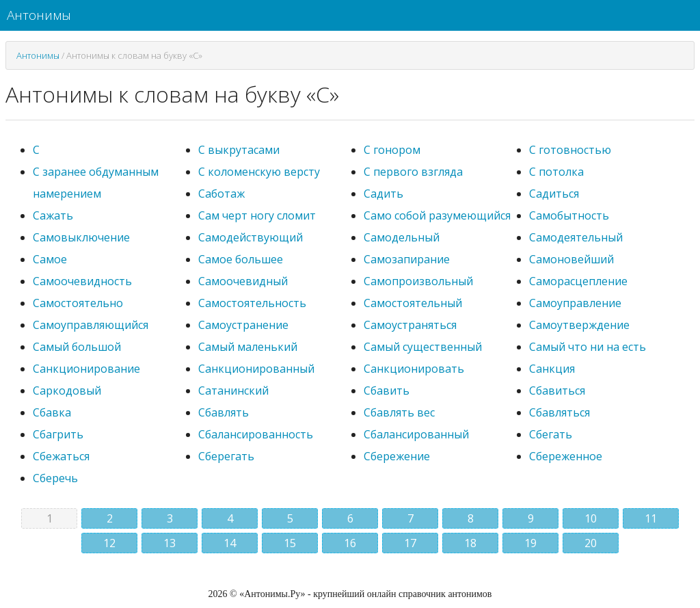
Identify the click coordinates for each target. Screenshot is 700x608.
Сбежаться (61, 456)
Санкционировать (414, 369)
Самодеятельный (576, 237)
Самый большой (77, 347)
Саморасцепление (578, 281)
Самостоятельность (252, 303)
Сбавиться (557, 391)
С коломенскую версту (259, 172)
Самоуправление (575, 303)
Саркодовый (67, 391)
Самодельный (402, 237)
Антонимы (39, 15)
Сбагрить (58, 434)
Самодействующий (251, 237)
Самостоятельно (78, 303)
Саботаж (221, 194)
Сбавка (52, 412)
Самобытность (569, 215)
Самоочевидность (82, 281)
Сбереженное (566, 456)
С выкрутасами (239, 150)
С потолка (556, 172)
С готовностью (570, 150)
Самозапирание (407, 259)
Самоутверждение (579, 325)
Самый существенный (423, 347)
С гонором (392, 150)
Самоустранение (243, 325)
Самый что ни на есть (588, 347)
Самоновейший (571, 259)
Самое (50, 259)
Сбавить (387, 391)
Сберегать (226, 456)
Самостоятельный (413, 303)
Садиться (554, 194)
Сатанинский (233, 391)
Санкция (552, 369)
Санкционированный (256, 369)
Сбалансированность (256, 434)
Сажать (53, 215)
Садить (383, 194)
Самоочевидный (243, 281)
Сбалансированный (416, 434)
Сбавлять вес (399, 412)
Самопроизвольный (418, 281)
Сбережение (397, 456)
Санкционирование (86, 369)
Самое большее (241, 259)
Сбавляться (560, 412)
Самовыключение (81, 237)
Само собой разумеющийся (437, 215)
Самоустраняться (410, 325)
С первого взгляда (413, 172)
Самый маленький (248, 347)
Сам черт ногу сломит (257, 215)
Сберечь (55, 478)
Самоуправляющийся (91, 325)
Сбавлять (224, 412)
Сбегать (551, 434)
